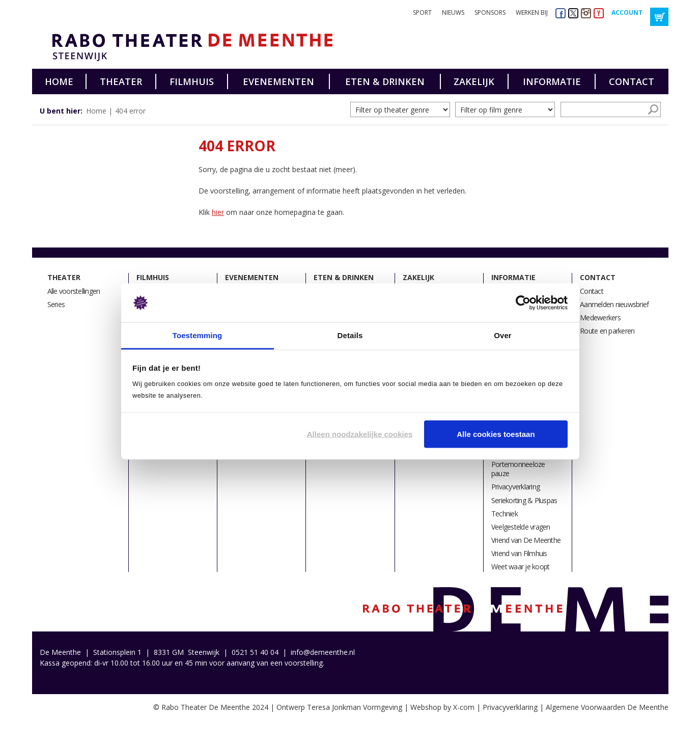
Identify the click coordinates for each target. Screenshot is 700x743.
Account (627, 12)
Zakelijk (474, 81)
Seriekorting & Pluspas (524, 500)
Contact (632, 81)
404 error (130, 111)
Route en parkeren (607, 331)
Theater (121, 81)
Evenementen (278, 81)
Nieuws (453, 12)
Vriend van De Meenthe (526, 540)
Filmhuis (192, 81)
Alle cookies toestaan (496, 434)
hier (218, 212)
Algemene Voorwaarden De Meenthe (607, 707)
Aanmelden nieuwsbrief (614, 304)
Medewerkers (600, 318)
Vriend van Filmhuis (519, 553)
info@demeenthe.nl (323, 652)
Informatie (552, 81)
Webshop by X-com (442, 707)
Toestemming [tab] (198, 335)
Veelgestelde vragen (521, 527)
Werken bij (532, 12)
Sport (422, 12)
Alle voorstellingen (74, 291)
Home (59, 81)
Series (56, 304)
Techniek (505, 514)
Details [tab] (350, 335)
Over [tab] (503, 335)
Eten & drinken (385, 81)
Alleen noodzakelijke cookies (360, 434)
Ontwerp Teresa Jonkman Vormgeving (339, 707)
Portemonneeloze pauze (518, 469)
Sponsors (490, 12)
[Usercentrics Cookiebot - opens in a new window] (523, 303)
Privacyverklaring (515, 487)
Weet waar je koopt (521, 567)
